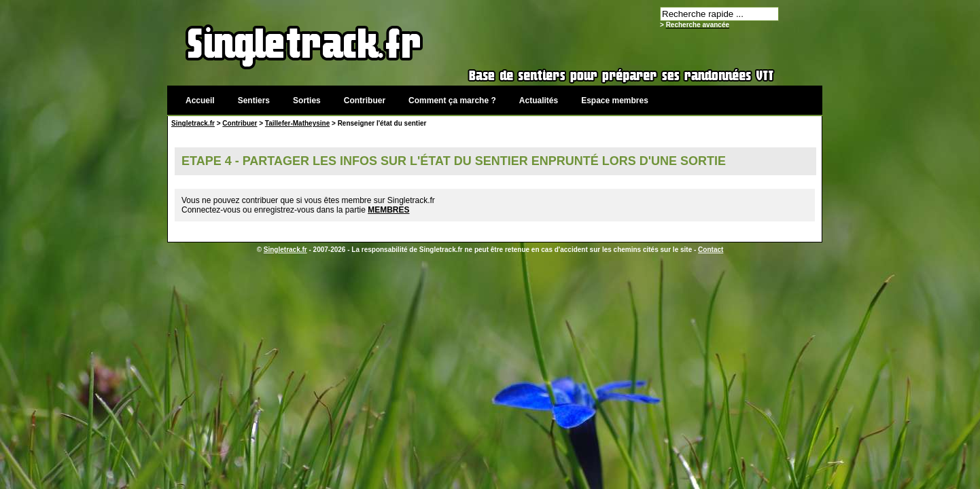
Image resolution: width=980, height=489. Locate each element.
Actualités (539, 101)
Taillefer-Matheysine (297, 123)
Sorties (307, 101)
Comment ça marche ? (452, 101)
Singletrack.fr (193, 123)
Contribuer (365, 101)
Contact (711, 250)
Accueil (200, 101)
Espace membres (615, 101)
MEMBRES (388, 210)
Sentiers (254, 101)
